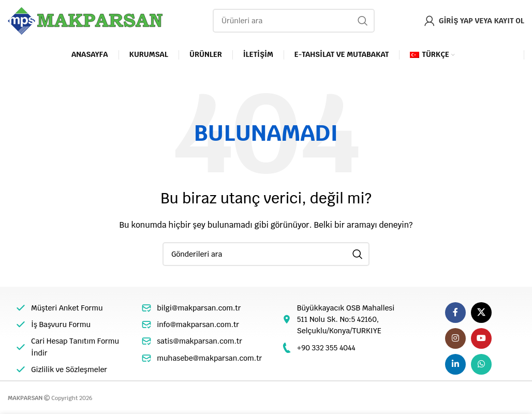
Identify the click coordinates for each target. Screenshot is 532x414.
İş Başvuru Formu (61, 324)
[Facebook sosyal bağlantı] (455, 313)
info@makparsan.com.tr (198, 324)
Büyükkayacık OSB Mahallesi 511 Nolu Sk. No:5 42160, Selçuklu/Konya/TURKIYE (346, 320)
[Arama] (294, 21)
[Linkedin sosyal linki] (455, 364)
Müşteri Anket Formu (67, 308)
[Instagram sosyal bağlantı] (455, 338)
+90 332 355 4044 (326, 348)
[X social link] (481, 313)
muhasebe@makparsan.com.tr (209, 358)
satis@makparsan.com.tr (200, 341)
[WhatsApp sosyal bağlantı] (481, 364)
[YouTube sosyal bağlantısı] (481, 338)
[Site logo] (85, 20)
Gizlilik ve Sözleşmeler (69, 369)
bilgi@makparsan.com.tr (199, 308)
